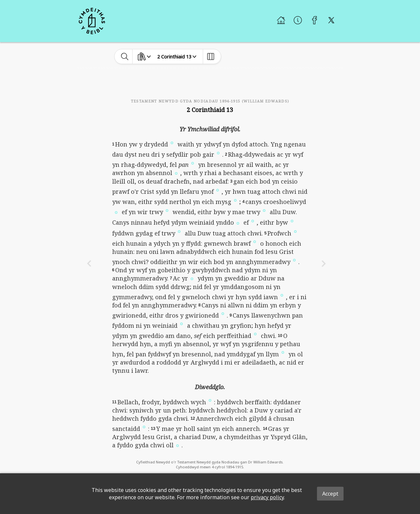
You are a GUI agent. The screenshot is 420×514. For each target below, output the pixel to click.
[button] (172, 142)
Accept (330, 494)
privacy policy (267, 497)
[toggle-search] (125, 56)
